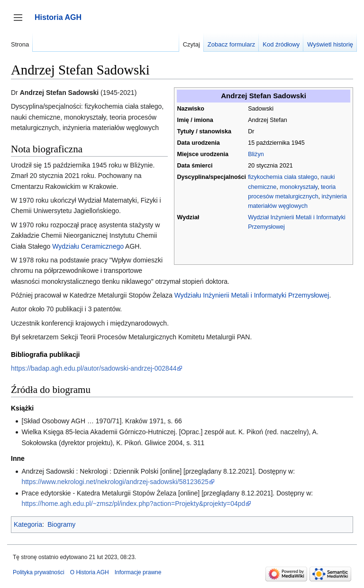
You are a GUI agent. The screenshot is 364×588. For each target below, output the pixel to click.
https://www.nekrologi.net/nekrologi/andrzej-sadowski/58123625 (115, 482)
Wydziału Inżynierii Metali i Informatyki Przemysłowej (252, 295)
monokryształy (299, 187)
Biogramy (61, 524)
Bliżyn (256, 154)
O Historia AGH (90, 572)
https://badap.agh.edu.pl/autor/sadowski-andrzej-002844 (94, 368)
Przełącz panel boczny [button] (21, 22)
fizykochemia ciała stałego (282, 177)
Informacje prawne (138, 572)
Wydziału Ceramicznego (88, 246)
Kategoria (28, 524)
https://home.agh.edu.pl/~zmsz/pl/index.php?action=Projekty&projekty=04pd (133, 504)
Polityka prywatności (39, 572)
